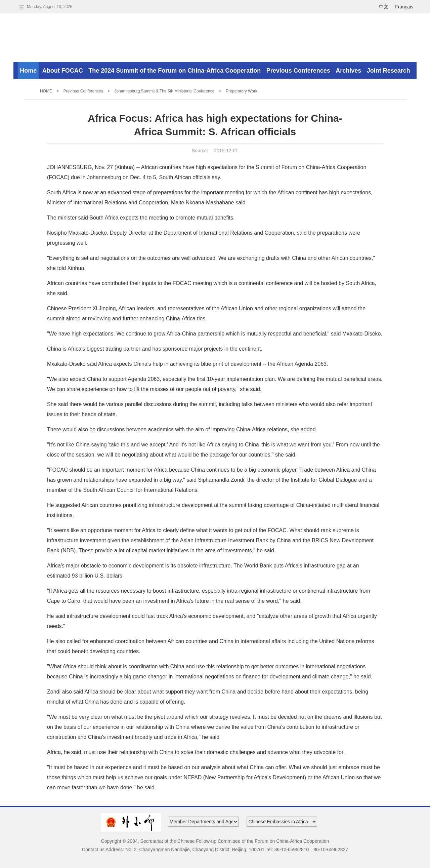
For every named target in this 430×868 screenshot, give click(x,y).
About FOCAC (63, 71)
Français (404, 7)
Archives (348, 71)
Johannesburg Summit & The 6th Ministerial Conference (164, 91)
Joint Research (389, 71)
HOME (46, 91)
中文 (384, 7)
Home (28, 71)
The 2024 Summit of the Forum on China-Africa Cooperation (175, 71)
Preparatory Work (242, 91)
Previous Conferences (298, 71)
